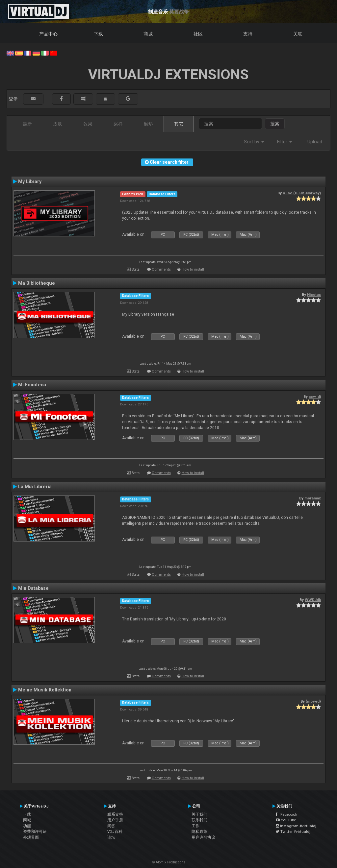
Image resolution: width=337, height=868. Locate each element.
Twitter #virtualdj (293, 832)
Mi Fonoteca (32, 385)
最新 (27, 124)
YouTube (286, 820)
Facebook (286, 814)
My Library (30, 181)
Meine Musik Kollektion (45, 690)
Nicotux (314, 295)
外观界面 (31, 837)
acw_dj (315, 397)
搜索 (275, 124)
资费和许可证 (35, 832)
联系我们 (199, 820)
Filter (285, 142)
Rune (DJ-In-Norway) (302, 193)
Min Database (33, 588)
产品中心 (48, 34)
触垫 (148, 124)
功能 (27, 826)
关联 (298, 34)
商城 (148, 34)
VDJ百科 (115, 832)
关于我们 (199, 814)
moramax (313, 498)
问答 (111, 826)
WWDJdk (313, 600)
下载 (98, 34)
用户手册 (115, 820)
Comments (161, 269)
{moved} (313, 701)
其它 (179, 124)
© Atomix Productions (169, 862)
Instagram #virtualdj (296, 826)
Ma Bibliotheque (37, 283)
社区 (198, 34)
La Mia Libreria (35, 487)
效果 (88, 124)
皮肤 (58, 124)
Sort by (254, 142)
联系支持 (115, 814)
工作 (195, 826)
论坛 (111, 837)
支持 (248, 34)
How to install (193, 269)
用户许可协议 (203, 837)
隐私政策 (199, 832)
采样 (118, 124)
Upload (315, 142)
